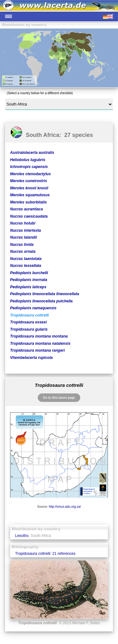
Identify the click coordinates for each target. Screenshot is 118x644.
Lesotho (22, 536)
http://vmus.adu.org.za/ (65, 507)
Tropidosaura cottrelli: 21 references (45, 554)
